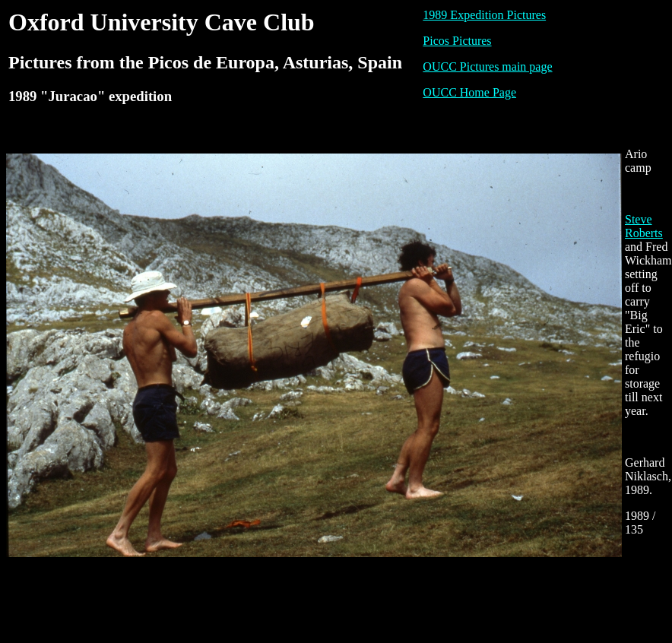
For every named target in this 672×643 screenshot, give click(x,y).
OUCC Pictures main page (487, 67)
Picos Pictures (457, 41)
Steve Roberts (644, 226)
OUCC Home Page (469, 92)
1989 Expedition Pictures (484, 15)
